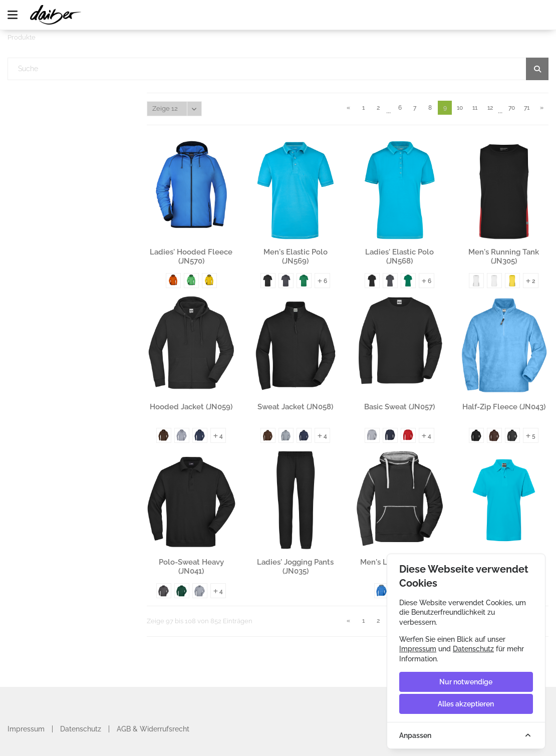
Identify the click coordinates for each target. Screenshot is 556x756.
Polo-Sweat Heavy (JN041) (191, 567)
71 (527, 108)
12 (490, 108)
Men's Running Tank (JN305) (504, 257)
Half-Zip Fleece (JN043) (504, 407)
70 (512, 108)
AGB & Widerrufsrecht (153, 729)
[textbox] (278, 69)
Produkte (22, 37)
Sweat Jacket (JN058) (295, 407)
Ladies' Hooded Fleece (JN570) (191, 257)
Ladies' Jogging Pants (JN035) (295, 567)
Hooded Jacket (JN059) (191, 407)
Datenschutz (81, 729)
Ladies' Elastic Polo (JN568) (399, 257)
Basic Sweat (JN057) (399, 407)
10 (460, 108)
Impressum (26, 729)
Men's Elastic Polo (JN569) (296, 257)
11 (475, 108)
